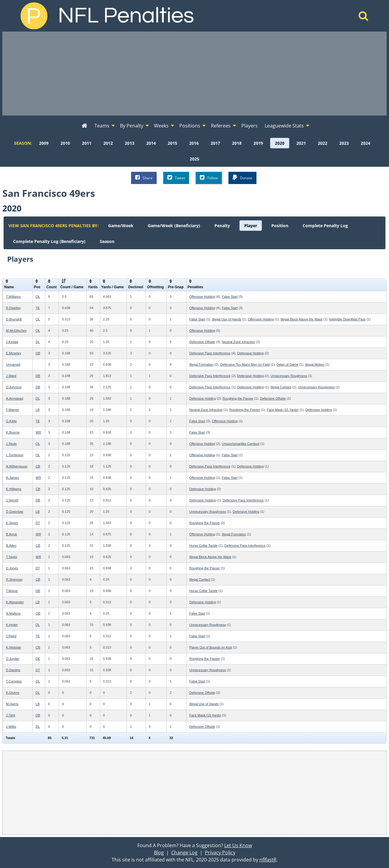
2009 (44, 143)
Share (144, 178)
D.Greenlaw (15, 512)
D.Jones (12, 568)
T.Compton (14, 681)
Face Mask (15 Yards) (283, 410)
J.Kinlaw (12, 342)
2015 (172, 143)
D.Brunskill (14, 319)
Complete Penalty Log (325, 226)
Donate (242, 178)
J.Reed (11, 636)
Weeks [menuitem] (161, 126)
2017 (215, 143)
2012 (108, 143)
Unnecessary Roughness (289, 376)
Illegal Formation (201, 364)
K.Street (12, 523)
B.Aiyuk (11, 534)
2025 (194, 159)
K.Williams (14, 489)
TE (38, 308)
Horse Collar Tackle (204, 546)
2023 (344, 143)
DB (38, 353)
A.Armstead (14, 398)
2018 (237, 143)
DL (38, 342)
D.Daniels (13, 670)
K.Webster (14, 647)
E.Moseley (14, 353)
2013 (130, 143)
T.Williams (13, 297)
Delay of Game (287, 364)
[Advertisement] (194, 74)
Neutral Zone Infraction (239, 342)
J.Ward (11, 376)
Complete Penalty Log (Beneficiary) (49, 241)
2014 (151, 143)
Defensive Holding (250, 353)
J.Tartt (10, 715)
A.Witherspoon (17, 466)
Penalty (222, 226)
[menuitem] (84, 126)
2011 (87, 143)
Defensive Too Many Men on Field (245, 364)
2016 (194, 143)
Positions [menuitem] (190, 126)
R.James (12, 478)
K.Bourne (13, 432)
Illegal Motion (315, 364)
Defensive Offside (202, 342)
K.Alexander (15, 602)
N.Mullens (13, 613)
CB (38, 466)
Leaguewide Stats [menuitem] (284, 126)
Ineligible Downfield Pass (347, 319)
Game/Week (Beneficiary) (174, 226)
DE (38, 659)
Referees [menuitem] (221, 126)
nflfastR (268, 860)
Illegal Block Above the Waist (302, 319)
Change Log (184, 853)
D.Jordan (13, 659)
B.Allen (11, 546)
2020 (280, 143)
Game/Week (121, 226)
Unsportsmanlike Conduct (241, 444)
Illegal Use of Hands (226, 319)
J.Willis (11, 727)
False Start (230, 297)
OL (38, 297)
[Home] (364, 18)
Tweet (176, 178)
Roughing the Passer (238, 398)
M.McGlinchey (16, 331)
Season (107, 241)
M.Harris (12, 704)
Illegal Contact (281, 387)
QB (38, 613)
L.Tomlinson (15, 455)
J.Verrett (12, 500)
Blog (159, 853)
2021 (301, 143)
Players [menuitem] (249, 126)
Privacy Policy (220, 853)
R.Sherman (14, 579)
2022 (323, 143)
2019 (258, 143)
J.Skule (11, 444)
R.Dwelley (13, 308)
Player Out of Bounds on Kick (211, 647)
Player (251, 226)
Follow (209, 178)
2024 (365, 143)
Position (280, 226)
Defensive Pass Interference (210, 353)
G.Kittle (11, 421)
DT (38, 523)
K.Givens (13, 693)
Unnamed (13, 364)
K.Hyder (12, 625)
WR (38, 432)
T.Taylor (12, 557)
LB (38, 410)
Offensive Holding (202, 297)
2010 (65, 143)
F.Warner (13, 410)
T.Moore (12, 591)
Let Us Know (238, 845)
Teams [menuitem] (102, 126)
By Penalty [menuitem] (132, 126)
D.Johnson (14, 387)
